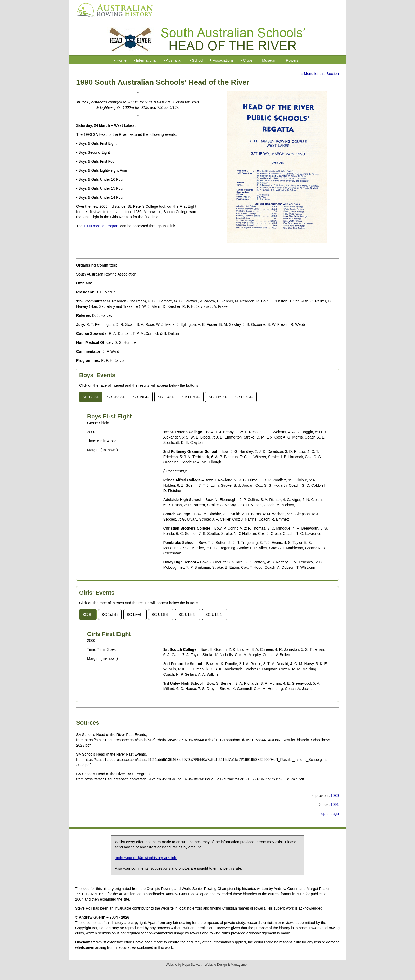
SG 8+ (88, 615)
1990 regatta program (102, 226)
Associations (223, 60)
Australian (174, 60)
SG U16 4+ (161, 615)
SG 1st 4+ (110, 615)
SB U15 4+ (218, 397)
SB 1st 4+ (141, 397)
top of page (330, 814)
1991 (335, 805)
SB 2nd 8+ (116, 397)
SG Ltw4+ (135, 615)
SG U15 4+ (188, 615)
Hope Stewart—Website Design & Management (216, 965)
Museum (269, 60)
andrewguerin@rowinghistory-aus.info (146, 858)
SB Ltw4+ (166, 397)
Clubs (248, 60)
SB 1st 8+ (91, 397)
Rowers (292, 60)
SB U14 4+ (244, 397)
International (146, 60)
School (198, 60)
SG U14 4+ (215, 615)
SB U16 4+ (191, 397)
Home (121, 60)
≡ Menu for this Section (320, 74)
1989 (335, 796)
